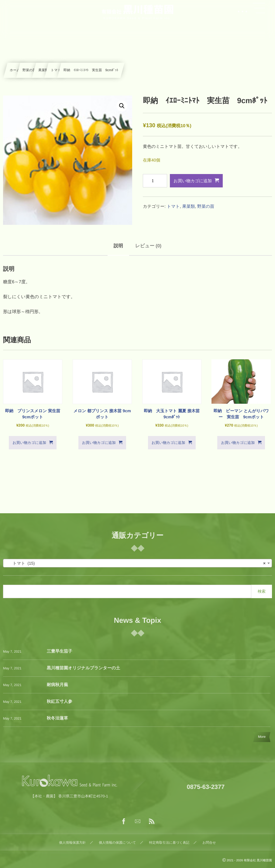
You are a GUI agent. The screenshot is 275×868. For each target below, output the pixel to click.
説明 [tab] (118, 246)
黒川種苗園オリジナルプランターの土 (83, 672)
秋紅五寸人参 (60, 706)
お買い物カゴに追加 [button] (29, 443)
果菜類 (43, 70)
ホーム (15, 70)
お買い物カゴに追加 (193, 181)
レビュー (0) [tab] (148, 246)
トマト (56, 70)
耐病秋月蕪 (57, 689)
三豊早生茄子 (60, 655)
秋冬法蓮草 (57, 722)
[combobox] (137, 563)
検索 (262, 591)
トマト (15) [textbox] (136, 563)
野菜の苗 (29, 70)
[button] (122, 106)
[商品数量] (155, 181)
